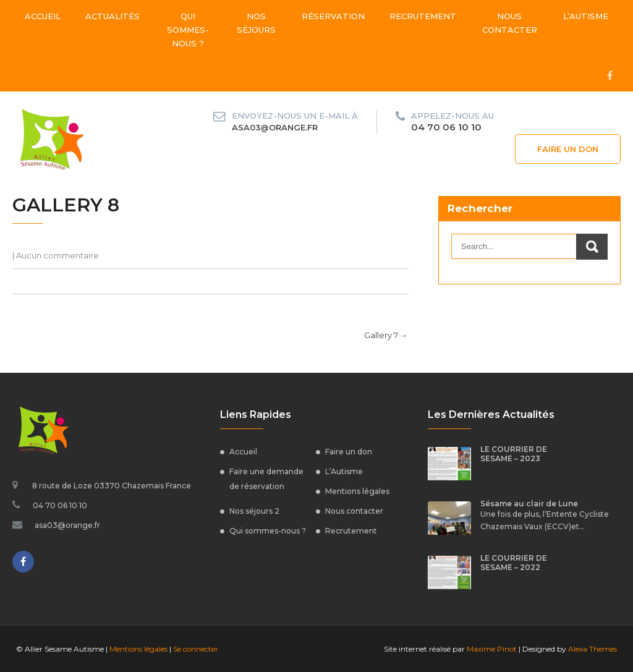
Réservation (333, 16)
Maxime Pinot (492, 649)
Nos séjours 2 (254, 511)
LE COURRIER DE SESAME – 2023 (514, 454)
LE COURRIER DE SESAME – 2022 (514, 563)
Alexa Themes (593, 649)
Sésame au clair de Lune (529, 504)
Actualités (113, 16)
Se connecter (196, 649)
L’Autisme (586, 16)
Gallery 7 (386, 335)
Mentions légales (357, 491)
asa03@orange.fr (275, 127)
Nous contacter (510, 23)
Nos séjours (256, 23)
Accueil (43, 16)
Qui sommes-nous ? (188, 30)
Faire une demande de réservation (266, 479)
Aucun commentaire (57, 255)
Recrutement (423, 16)
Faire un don (568, 149)
